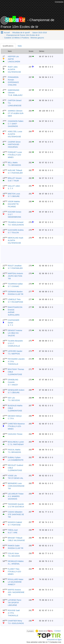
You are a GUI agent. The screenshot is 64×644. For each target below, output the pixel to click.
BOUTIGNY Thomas (16, 369)
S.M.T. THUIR (13, 181)
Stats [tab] (20, 46)
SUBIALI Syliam (14, 457)
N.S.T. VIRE (13, 533)
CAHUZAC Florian (15, 434)
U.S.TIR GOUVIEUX (16, 507)
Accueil (7, 33)
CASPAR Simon (14, 142)
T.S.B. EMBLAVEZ (15, 95)
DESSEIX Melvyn (15, 416)
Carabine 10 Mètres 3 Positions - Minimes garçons (24, 38)
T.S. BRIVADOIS (14, 165)
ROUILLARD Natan (16, 579)
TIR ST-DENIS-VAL (16, 478)
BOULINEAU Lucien (16, 442)
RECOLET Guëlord (15, 465)
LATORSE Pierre (15, 600)
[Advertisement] (32, 254)
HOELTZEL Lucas (15, 131)
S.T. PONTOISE (14, 525)
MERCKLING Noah (16, 238)
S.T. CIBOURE (14, 196)
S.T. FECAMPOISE (15, 302)
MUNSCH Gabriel (15, 522)
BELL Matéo (13, 163)
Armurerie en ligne (54, 640)
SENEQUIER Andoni (16, 390)
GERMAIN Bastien (15, 292)
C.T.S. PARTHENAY (16, 444)
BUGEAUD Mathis (15, 406)
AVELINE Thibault (15, 170)
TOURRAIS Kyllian (15, 284)
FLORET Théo (14, 569)
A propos (30, 631)
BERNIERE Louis (15, 483)
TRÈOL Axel (13, 530)
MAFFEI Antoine (14, 590)
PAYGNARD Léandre (16, 359)
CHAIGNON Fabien (16, 121)
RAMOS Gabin (14, 546)
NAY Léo (11, 398)
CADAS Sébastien (15, 512)
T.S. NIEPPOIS (14, 354)
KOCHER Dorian (15, 212)
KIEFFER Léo (13, 56)
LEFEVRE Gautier (15, 351)
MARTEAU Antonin (15, 273)
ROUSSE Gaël (14, 610)
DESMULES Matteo (16, 561)
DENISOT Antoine (15, 330)
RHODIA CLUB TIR (16, 294)
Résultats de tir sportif (21, 33)
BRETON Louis (14, 194)
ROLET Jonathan (15, 266)
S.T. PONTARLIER (15, 173)
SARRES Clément (15, 111)
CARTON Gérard (15, 100)
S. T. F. (11, 188)
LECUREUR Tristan (16, 494)
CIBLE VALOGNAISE (16, 540)
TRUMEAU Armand (16, 222)
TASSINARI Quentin (16, 504)
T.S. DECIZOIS (14, 400)
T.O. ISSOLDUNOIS (16, 225)
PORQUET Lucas (15, 152)
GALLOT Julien (14, 186)
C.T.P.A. (11, 418)
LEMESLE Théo (14, 299)
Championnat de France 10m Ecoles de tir (23, 35)
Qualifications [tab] (8, 46)
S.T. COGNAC (14, 286)
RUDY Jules (13, 67)
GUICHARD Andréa (16, 230)
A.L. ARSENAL (14, 564)
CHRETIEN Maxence (16, 424)
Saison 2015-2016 (40, 33)
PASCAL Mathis (14, 450)
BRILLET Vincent (15, 178)
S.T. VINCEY (13, 385)
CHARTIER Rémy (15, 621)
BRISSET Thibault (15, 538)
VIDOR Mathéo (14, 202)
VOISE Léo (12, 476)
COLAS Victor (13, 553)
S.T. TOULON (13, 233)
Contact (58, 631)
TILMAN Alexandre (15, 341)
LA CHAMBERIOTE (16, 460)
